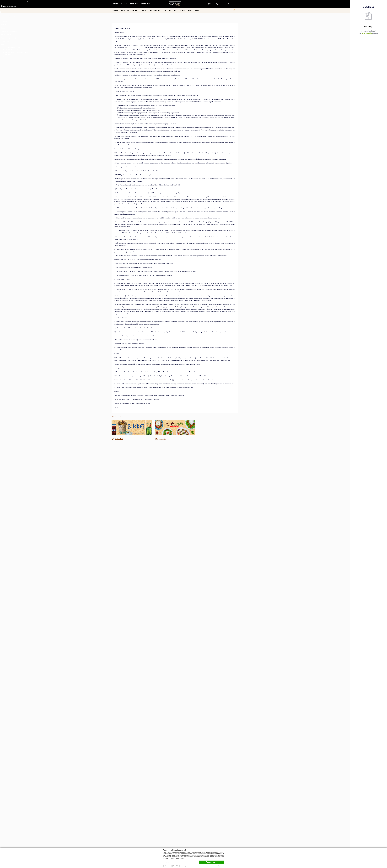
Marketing (184, 866)
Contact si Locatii (130, 4)
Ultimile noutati (116, 417)
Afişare (220, 866)
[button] (234, 10)
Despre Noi (146, 4)
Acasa (116, 4)
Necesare (167, 866)
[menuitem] (116, 4)
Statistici (175, 866)
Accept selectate (166, 862)
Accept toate (212, 862)
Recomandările (367, 33)
